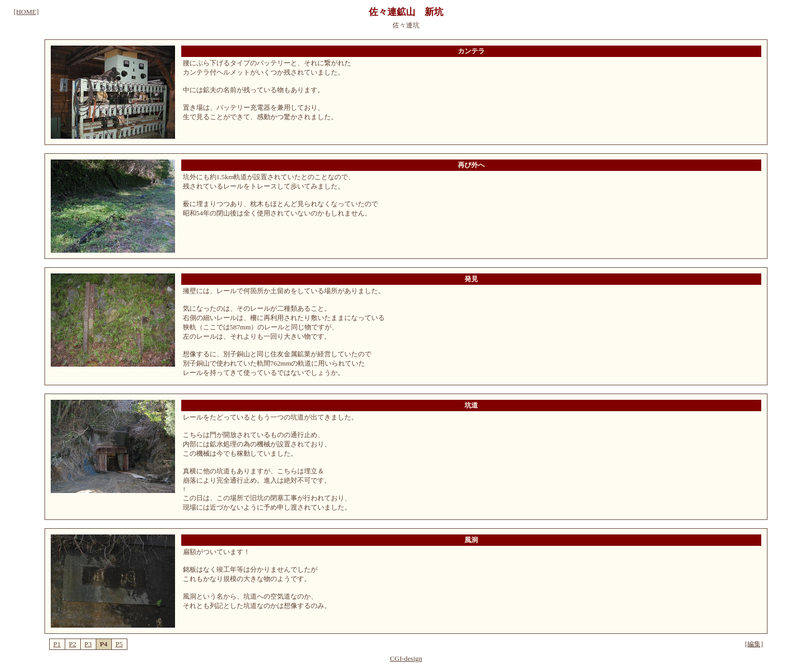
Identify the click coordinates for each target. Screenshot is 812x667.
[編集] (754, 644)
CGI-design (406, 658)
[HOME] (26, 12)
